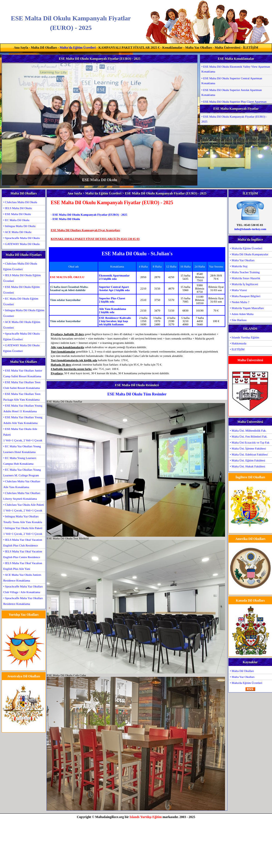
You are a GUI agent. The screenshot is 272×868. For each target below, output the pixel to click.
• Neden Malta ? (240, 302)
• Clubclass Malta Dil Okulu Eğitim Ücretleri (20, 266)
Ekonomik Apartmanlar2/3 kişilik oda (114, 277)
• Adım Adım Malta (242, 314)
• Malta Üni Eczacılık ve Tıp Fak (250, 442)
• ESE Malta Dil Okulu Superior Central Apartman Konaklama (232, 81)
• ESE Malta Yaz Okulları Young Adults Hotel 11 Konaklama (23, 408)
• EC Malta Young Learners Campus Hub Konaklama (20, 461)
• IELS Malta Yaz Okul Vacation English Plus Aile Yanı (23, 566)
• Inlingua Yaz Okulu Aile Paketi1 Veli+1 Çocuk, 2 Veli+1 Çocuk (23, 531)
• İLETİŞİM (237, 349)
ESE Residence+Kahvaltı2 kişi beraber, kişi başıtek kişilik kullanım (115, 321)
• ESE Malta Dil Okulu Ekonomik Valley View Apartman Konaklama (236, 69)
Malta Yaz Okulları (199, 48)
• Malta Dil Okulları (242, 671)
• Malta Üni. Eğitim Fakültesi (248, 460)
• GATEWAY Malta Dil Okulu (21, 244)
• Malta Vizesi (238, 290)
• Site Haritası (238, 320)
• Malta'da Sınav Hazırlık (245, 278)
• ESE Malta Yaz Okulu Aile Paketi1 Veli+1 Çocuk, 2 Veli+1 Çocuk (23, 435)
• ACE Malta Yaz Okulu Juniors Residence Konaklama (22, 578)
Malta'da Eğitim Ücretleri (78, 48)
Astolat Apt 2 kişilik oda (114, 290)
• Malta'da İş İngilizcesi (244, 284)
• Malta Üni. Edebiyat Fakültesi (249, 454)
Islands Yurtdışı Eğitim (146, 817)
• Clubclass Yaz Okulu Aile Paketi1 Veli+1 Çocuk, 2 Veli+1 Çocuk (24, 507)
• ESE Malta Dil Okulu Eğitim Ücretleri (21, 290)
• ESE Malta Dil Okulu (17, 214)
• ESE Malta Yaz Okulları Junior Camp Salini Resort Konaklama (23, 373)
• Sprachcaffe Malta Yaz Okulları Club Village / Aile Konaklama (23, 589)
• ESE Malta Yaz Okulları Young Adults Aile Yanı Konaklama (23, 420)
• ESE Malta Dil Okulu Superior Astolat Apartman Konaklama (232, 92)
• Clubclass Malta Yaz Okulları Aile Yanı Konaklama (22, 484)
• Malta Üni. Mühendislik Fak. (248, 430)
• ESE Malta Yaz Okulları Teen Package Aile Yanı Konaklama (22, 397)
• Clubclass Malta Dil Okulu (20, 202)
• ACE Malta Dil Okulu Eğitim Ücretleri (22, 325)
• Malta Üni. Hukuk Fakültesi (248, 466)
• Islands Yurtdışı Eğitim (245, 337)
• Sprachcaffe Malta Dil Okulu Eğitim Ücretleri (21, 336)
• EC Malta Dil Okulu (16, 220)
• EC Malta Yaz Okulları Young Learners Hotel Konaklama (22, 449)
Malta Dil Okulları (44, 48)
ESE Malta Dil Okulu (66, 219)
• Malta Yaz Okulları (242, 260)
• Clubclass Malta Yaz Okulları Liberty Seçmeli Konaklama (22, 496)
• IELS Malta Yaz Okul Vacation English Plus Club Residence (23, 542)
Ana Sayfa (21, 48)
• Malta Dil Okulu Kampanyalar (249, 254)
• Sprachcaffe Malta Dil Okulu (21, 238)
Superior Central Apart (114, 287)
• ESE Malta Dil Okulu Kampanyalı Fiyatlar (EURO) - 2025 (234, 119)
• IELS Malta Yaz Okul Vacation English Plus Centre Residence (23, 554)
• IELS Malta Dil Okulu (18, 208)
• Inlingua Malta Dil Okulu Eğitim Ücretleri (24, 313)
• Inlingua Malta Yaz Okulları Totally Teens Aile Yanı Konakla (23, 519)
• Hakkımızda (238, 343)
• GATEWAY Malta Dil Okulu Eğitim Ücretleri (21, 348)
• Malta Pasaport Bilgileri (245, 296)
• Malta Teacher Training (245, 272)
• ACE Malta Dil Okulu (17, 232)
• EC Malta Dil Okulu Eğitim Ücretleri (21, 301)
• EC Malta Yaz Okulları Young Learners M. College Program (22, 472)
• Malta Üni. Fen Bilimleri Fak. (249, 436)
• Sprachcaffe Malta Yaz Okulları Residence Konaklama (23, 601)
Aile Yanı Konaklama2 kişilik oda (112, 310)
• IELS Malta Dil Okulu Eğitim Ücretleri (22, 278)
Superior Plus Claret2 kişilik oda (112, 300)
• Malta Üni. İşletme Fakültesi (248, 448)
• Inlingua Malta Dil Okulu (19, 226)
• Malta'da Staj (239, 266)
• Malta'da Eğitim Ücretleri (246, 248)
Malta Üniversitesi (227, 48)
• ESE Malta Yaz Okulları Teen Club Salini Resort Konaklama (22, 385)
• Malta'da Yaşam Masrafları (247, 308)
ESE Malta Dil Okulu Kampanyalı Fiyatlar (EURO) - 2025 (90, 215)
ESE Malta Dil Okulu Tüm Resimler (137, 394)
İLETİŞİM (251, 48)
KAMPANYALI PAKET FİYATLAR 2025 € (129, 48)
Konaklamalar (172, 48)
